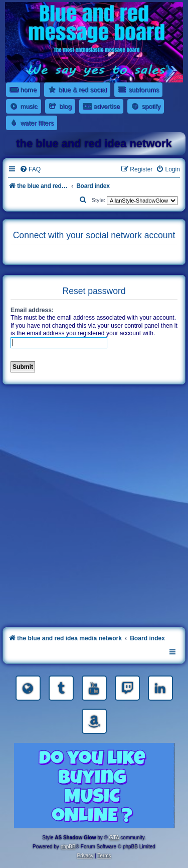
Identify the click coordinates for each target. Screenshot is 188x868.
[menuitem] (30, 170)
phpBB (68, 847)
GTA (114, 838)
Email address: (32, 310)
